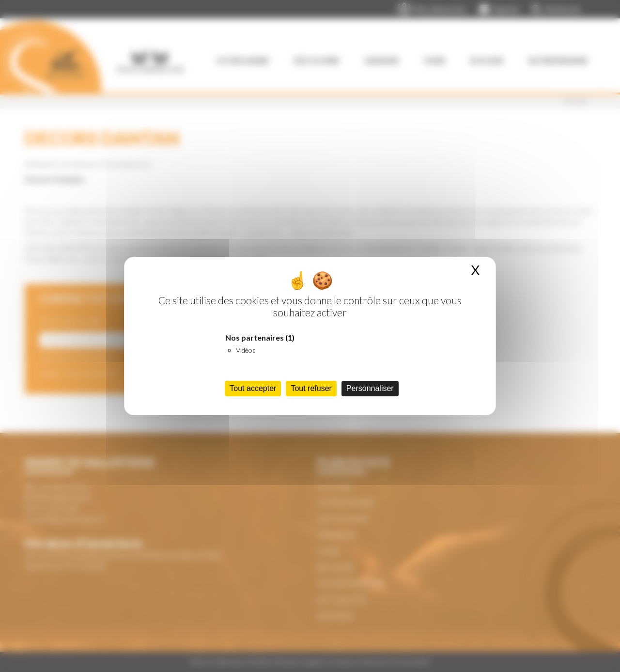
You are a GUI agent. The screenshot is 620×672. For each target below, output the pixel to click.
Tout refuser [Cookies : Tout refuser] (311, 388)
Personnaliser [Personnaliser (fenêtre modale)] (370, 388)
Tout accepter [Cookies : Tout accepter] (253, 388)
